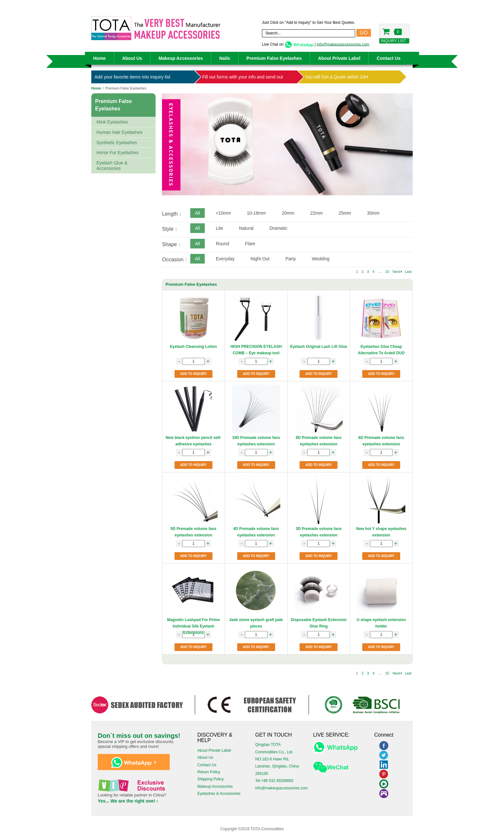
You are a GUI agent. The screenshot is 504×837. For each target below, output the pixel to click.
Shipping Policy (211, 779)
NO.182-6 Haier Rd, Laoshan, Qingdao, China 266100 (277, 766)
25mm (345, 213)
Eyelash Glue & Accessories (112, 166)
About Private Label (339, 58)
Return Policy (209, 772)
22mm (316, 213)
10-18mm (256, 213)
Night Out (260, 259)
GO (364, 33)
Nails (225, 58)
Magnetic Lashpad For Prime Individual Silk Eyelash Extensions (194, 626)
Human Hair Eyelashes (119, 132)
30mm (373, 213)
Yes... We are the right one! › (128, 801)
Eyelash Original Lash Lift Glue (319, 347)
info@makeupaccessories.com (343, 44)
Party (291, 259)
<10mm (224, 213)
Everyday (225, 259)
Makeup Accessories (181, 58)
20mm (288, 213)
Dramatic (278, 228)
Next (398, 272)
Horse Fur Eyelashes (117, 153)
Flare (250, 244)
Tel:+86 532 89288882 (274, 781)
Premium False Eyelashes (274, 58)
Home (99, 58)
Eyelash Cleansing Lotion (194, 347)
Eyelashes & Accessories (219, 794)
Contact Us (389, 58)
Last (408, 272)
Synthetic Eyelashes (117, 143)
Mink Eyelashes (112, 122)
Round (223, 244)
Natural (246, 228)
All (198, 213)
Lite (220, 228)
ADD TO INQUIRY (194, 374)
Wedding (321, 259)
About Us (132, 58)
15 (387, 272)
